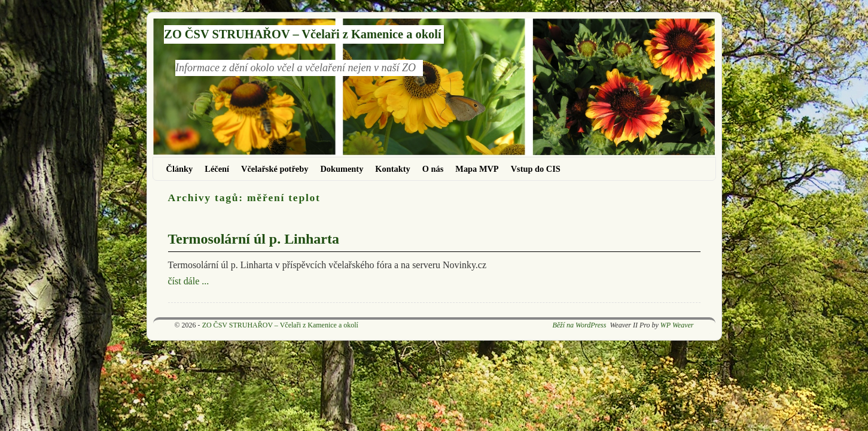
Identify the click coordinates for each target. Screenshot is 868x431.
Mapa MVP (477, 169)
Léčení (217, 169)
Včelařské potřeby (275, 169)
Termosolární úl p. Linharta (254, 239)
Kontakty (392, 169)
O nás (433, 169)
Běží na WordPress (579, 325)
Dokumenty (342, 169)
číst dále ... (189, 281)
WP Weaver (677, 325)
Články (180, 169)
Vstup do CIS (536, 169)
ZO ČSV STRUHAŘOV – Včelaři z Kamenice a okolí (302, 34)
